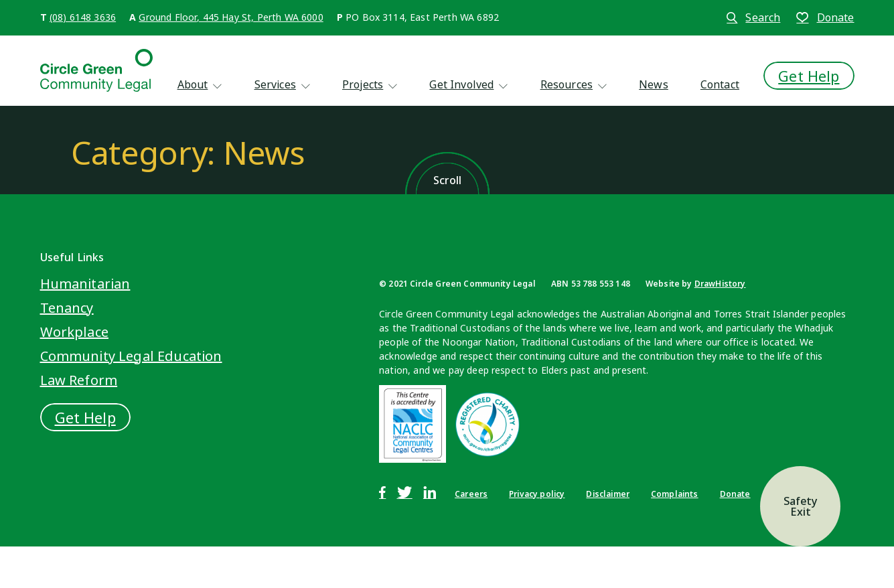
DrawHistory (720, 284)
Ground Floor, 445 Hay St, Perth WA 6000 (231, 17)
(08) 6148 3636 (83, 17)
